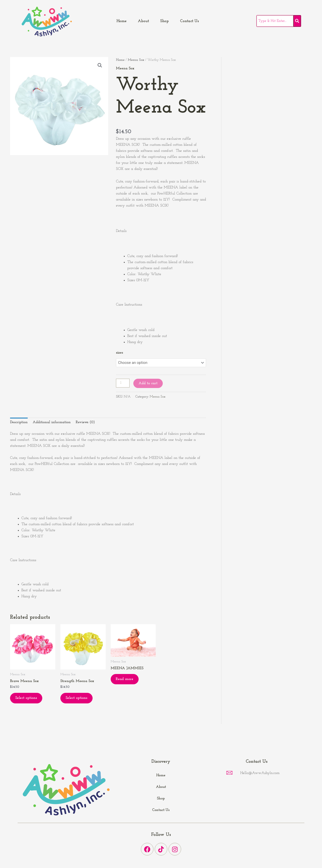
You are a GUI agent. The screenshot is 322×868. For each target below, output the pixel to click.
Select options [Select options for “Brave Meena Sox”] (26, 698)
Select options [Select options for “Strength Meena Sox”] (76, 698)
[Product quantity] (123, 383)
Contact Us (189, 21)
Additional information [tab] (52, 422)
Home (122, 21)
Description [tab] (19, 422)
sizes (119, 353)
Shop (165, 21)
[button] (100, 65)
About (143, 21)
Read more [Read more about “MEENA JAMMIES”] (125, 679)
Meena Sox (136, 60)
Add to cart (148, 383)
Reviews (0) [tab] (85, 422)
